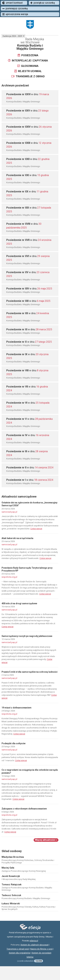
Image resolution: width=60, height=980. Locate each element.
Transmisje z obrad (28, 76)
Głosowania (28, 66)
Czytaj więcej (36, 529)
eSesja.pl (34, 941)
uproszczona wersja (15, 14)
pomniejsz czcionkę (15, 8)
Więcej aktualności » (46, 840)
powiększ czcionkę (43, 3)
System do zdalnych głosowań (34, 945)
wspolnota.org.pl (9, 577)
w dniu (29, 289)
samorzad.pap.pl (9, 512)
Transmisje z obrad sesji (18, 949)
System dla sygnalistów (20, 953)
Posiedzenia (28, 55)
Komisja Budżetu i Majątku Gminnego (23, 102)
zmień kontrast (12, 3)
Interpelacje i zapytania (28, 60)
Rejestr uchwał (28, 71)
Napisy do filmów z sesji (41, 949)
